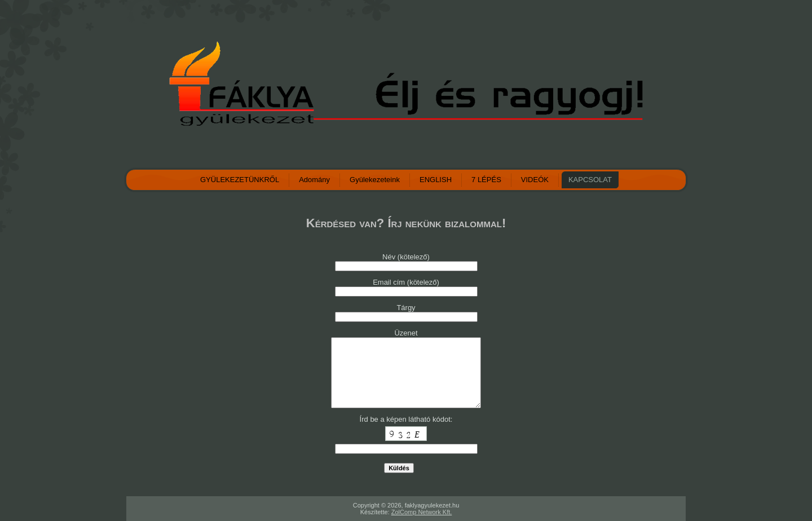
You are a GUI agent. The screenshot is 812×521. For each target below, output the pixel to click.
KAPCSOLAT (590, 180)
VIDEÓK (535, 180)
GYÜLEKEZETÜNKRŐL (240, 180)
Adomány (314, 180)
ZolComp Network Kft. (422, 512)
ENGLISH (436, 180)
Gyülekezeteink (375, 180)
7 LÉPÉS (486, 180)
